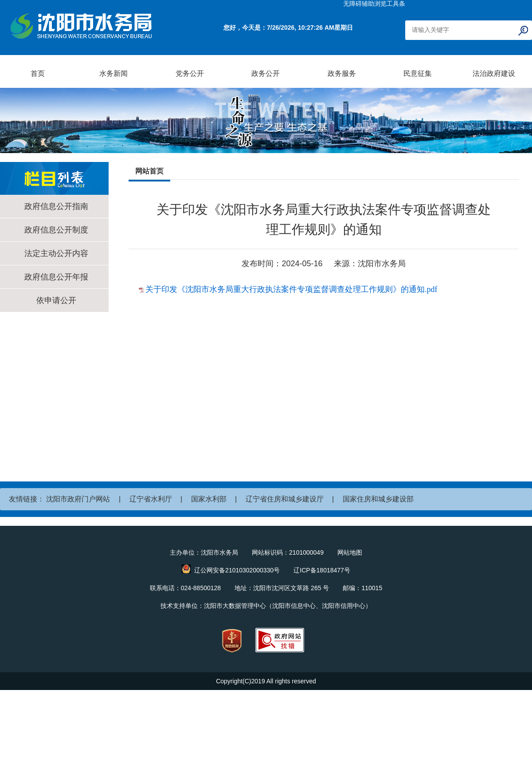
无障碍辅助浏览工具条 (374, 4)
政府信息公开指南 (56, 206)
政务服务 (342, 73)
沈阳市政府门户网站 (78, 499)
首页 (38, 73)
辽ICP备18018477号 (322, 570)
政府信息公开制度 (56, 230)
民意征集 (418, 73)
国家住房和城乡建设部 (378, 499)
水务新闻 (113, 73)
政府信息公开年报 (56, 277)
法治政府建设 (494, 73)
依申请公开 (56, 300)
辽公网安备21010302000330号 (237, 570)
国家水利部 (209, 499)
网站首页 (149, 171)
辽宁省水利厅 (151, 499)
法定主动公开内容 (56, 253)
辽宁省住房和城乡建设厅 (285, 499)
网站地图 (350, 552)
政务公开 (266, 73)
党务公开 (190, 73)
